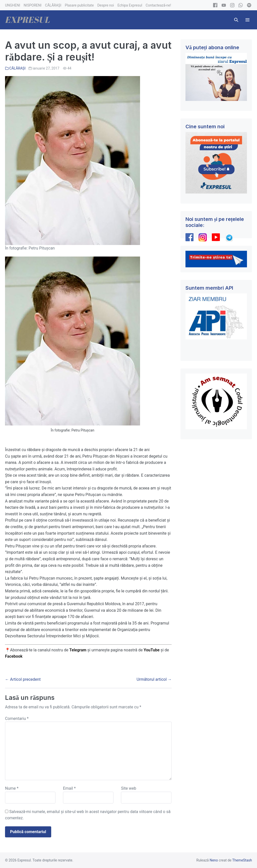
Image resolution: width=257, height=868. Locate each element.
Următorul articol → (154, 679)
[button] (236, 20)
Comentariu (17, 719)
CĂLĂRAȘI (17, 68)
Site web (129, 788)
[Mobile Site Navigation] (247, 20)
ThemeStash (242, 860)
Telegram (78, 650)
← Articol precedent (23, 679)
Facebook (14, 656)
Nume (12, 788)
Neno (214, 860)
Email (69, 788)
